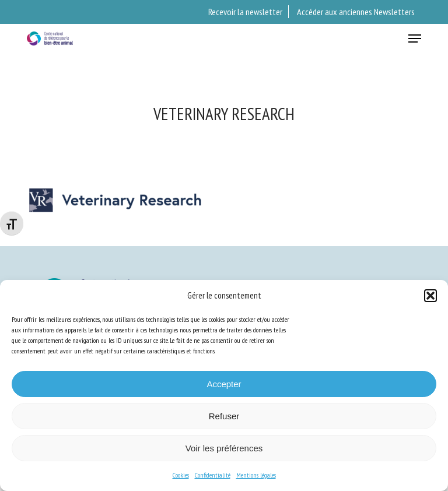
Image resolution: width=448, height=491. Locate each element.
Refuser (224, 416)
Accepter (224, 384)
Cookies (181, 475)
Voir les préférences (224, 448)
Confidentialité (213, 475)
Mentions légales (256, 475)
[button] (430, 296)
